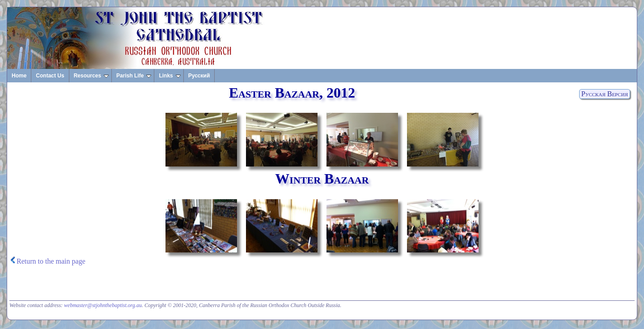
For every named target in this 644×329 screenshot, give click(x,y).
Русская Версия (605, 94)
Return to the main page (51, 261)
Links (169, 76)
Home (19, 76)
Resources (91, 76)
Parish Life (134, 76)
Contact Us (50, 76)
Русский (199, 76)
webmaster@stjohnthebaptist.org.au (103, 305)
